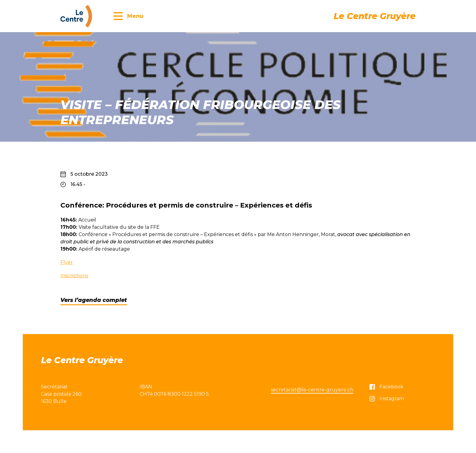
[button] (128, 16)
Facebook (386, 387)
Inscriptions (74, 276)
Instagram (387, 399)
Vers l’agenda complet (94, 300)
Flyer (67, 262)
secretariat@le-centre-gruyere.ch (312, 390)
